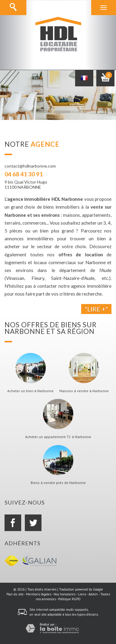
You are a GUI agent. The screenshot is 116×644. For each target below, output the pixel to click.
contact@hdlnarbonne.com (30, 166)
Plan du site (15, 594)
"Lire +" (96, 309)
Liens (82, 594)
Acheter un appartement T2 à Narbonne (58, 437)
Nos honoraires (65, 594)
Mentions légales (39, 594)
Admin (93, 594)
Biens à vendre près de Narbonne (58, 483)
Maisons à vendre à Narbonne (84, 391)
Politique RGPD (69, 599)
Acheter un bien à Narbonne (30, 391)
